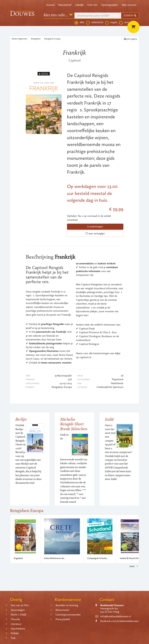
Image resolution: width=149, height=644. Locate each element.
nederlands (95, 22)
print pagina (130, 39)
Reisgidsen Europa (52, 39)
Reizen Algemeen (20, 39)
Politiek (15, 633)
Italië (109, 419)
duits (124, 22)
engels (111, 22)
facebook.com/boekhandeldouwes (119, 621)
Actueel (50, 5)
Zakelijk (79, 5)
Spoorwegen (18, 610)
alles (79, 22)
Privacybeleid (63, 619)
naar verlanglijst (95, 234)
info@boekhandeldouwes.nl (116, 616)
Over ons (92, 5)
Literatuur (16, 624)
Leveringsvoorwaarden (68, 615)
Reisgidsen (36, 39)
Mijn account (129, 5)
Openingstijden (110, 5)
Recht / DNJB (18, 615)
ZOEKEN (130, 16)
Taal (13, 638)
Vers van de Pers (20, 605)
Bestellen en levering (67, 605)
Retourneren (62, 610)
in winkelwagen (95, 227)
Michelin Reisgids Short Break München (74, 424)
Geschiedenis (18, 629)
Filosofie (15, 619)
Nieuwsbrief (65, 5)
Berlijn (21, 419)
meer (134, 566)
